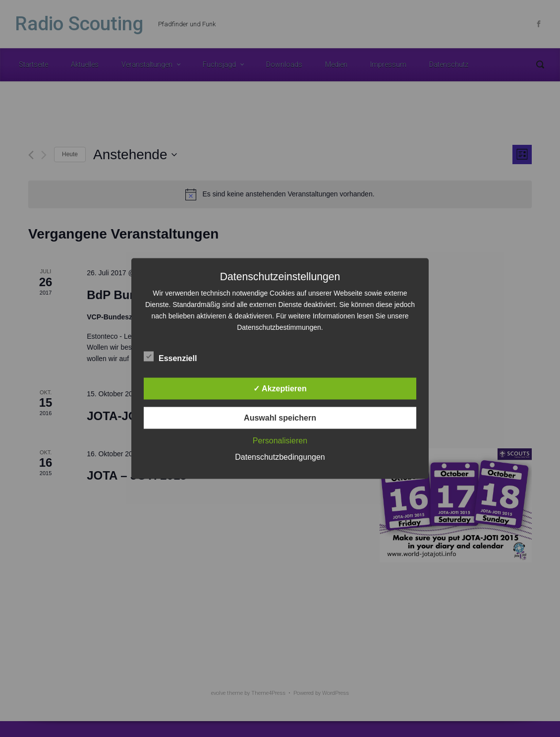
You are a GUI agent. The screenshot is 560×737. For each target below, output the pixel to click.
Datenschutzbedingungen (280, 457)
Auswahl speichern (280, 418)
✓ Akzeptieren (280, 389)
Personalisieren (280, 441)
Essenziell (170, 357)
